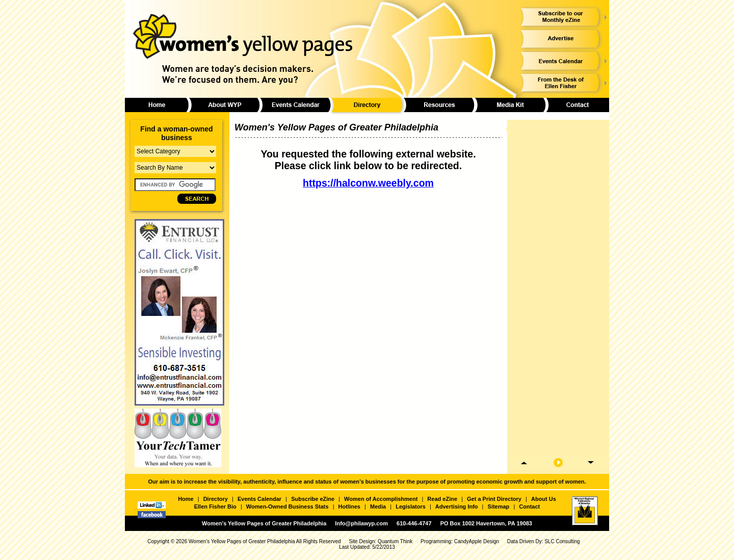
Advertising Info (457, 506)
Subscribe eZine (313, 499)
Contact (529, 506)
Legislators (411, 506)
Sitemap (499, 506)
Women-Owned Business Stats (287, 506)
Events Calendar (259, 499)
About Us (544, 499)
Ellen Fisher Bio (215, 506)
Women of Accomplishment (381, 499)
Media (378, 506)
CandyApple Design (477, 541)
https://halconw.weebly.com (368, 183)
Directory (216, 499)
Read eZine (442, 499)
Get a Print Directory (494, 499)
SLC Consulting (562, 541)
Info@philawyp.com (361, 523)
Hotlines (349, 506)
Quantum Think (395, 541)
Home (186, 499)
